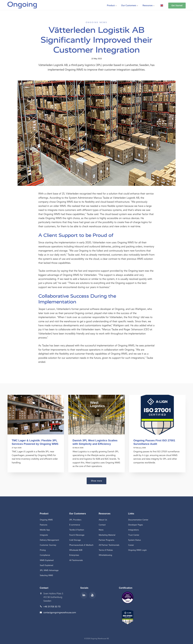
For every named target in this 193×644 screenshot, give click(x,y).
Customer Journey (48, 545)
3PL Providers (75, 520)
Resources (149, 5)
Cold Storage (75, 540)
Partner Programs (107, 540)
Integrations (134, 530)
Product (112, 5)
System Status (135, 540)
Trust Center (134, 535)
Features (44, 525)
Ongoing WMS (46, 520)
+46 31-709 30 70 (52, 607)
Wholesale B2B (76, 550)
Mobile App (45, 530)
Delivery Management (49, 540)
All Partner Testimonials (109, 545)
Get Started (177, 5)
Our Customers (130, 5)
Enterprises (74, 555)
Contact (102, 525)
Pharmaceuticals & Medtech (81, 545)
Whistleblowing (105, 555)
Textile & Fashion (77, 530)
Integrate (44, 535)
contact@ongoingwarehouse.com (60, 613)
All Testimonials (76, 560)
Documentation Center (138, 520)
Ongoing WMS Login (137, 550)
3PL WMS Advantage (49, 570)
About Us (103, 520)
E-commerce (75, 525)
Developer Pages (136, 525)
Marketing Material (107, 535)
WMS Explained (47, 560)
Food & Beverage (77, 535)
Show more (97, 481)
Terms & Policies (106, 550)
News (101, 530)
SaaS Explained (46, 565)
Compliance (45, 555)
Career (131, 545)
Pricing (43, 550)
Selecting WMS (46, 576)
